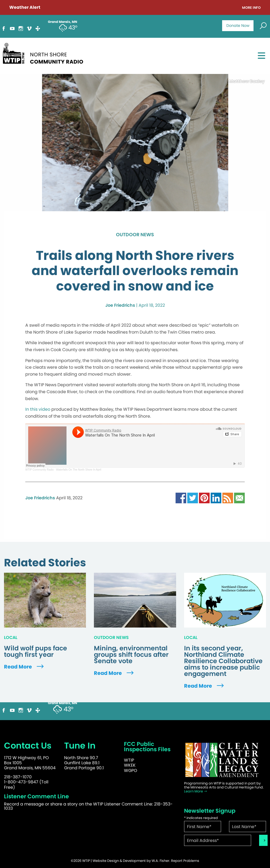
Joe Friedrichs (120, 305)
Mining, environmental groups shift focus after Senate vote (131, 655)
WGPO (131, 771)
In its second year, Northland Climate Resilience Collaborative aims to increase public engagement (223, 661)
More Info (251, 8)
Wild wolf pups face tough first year (36, 651)
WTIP (129, 760)
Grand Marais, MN (63, 703)
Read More (24, 667)
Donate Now (238, 26)
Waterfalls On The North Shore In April (78, 470)
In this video (38, 409)
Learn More (196, 791)
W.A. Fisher (161, 861)
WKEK (130, 765)
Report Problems (185, 861)
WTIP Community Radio (40, 470)
